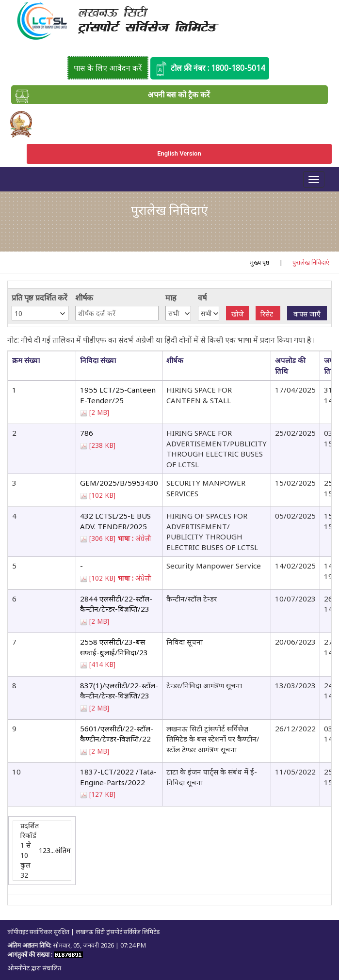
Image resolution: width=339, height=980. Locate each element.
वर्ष (202, 298)
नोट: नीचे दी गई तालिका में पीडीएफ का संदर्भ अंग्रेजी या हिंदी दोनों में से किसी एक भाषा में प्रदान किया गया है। (161, 340)
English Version (179, 153)
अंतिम (63, 850)
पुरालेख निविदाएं (311, 262)
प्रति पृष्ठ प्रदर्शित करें (40, 298)
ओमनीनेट (19, 968)
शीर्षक (84, 298)
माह (171, 298)
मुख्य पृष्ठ (260, 262)
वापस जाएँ (307, 314)
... (53, 850)
